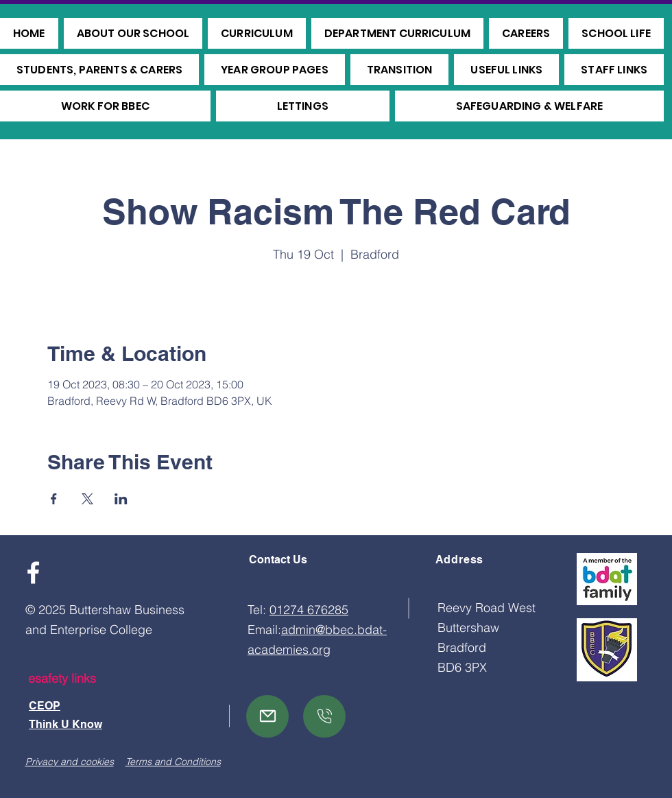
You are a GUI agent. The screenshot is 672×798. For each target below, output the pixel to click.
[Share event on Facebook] (54, 499)
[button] (133, 33)
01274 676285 (309, 610)
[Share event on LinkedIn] (121, 499)
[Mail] (267, 716)
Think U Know (65, 724)
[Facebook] (33, 573)
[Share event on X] (87, 499)
